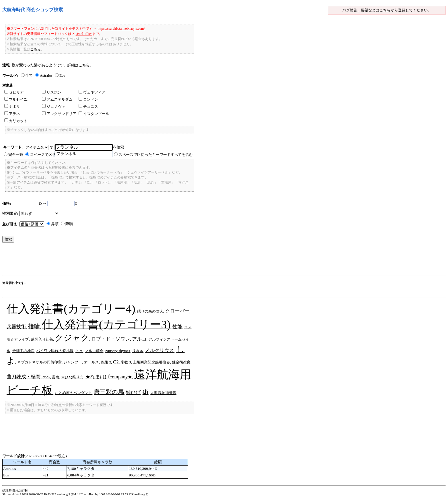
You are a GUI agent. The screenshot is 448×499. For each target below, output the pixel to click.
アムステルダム (57, 99)
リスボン (52, 92)
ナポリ (12, 107)
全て (29, 75)
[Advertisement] (106, 260)
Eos (62, 75)
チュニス (88, 107)
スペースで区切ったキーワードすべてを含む (156, 155)
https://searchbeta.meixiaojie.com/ (121, 29)
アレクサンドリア (59, 114)
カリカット (16, 121)
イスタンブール (94, 114)
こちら (385, 10)
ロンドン (88, 99)
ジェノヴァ (54, 107)
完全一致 (16, 155)
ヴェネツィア (92, 92)
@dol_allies (84, 34)
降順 (69, 224)
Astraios (46, 75)
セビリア (14, 92)
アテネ (12, 114)
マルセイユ (16, 99)
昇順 (55, 224)
